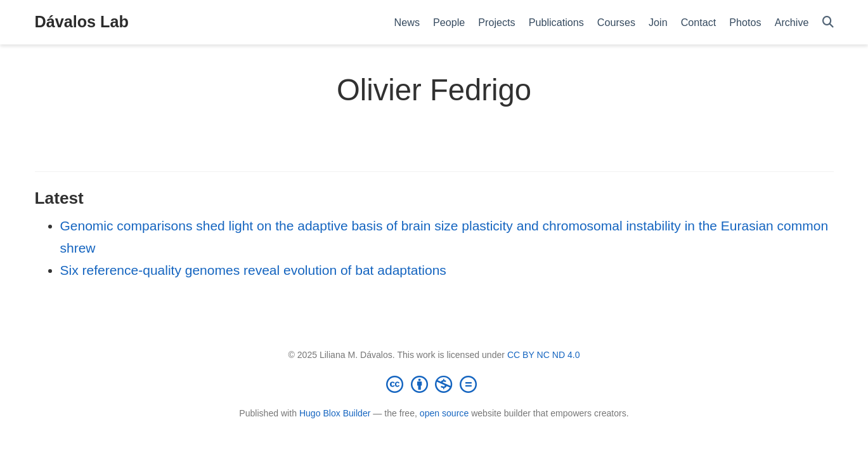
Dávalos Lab (82, 22)
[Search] (828, 23)
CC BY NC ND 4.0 (544, 355)
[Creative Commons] (434, 384)
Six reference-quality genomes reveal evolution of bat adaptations (253, 270)
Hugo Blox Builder (335, 413)
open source (444, 413)
